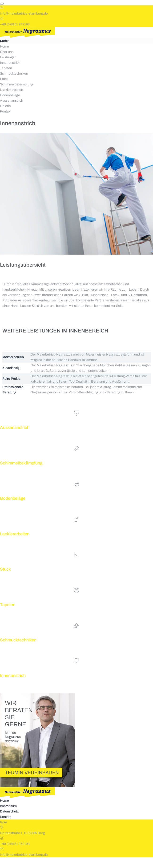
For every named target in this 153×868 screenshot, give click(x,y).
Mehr (4, 51)
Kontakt (6, 122)
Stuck (4, 90)
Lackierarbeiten (12, 100)
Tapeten (6, 79)
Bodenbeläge (10, 106)
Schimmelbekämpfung (17, 95)
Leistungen (8, 68)
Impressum (8, 817)
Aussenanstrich (12, 111)
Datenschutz (9, 822)
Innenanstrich (10, 73)
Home (4, 57)
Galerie (5, 117)
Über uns (7, 62)
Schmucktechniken (14, 84)
